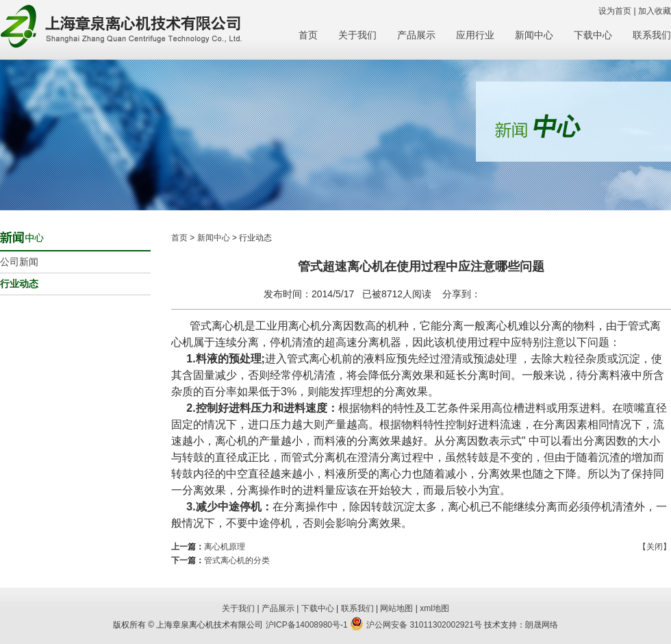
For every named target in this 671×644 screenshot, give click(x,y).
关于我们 (357, 35)
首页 (308, 35)
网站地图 (396, 608)
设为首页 (615, 11)
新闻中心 (534, 35)
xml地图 (434, 608)
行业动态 (19, 284)
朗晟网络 (542, 625)
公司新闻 (19, 262)
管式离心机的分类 (237, 560)
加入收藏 (655, 11)
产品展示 (416, 35)
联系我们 (652, 35)
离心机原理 (225, 547)
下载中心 (593, 35)
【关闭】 (655, 547)
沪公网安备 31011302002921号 (416, 625)
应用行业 (475, 35)
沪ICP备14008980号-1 (307, 625)
